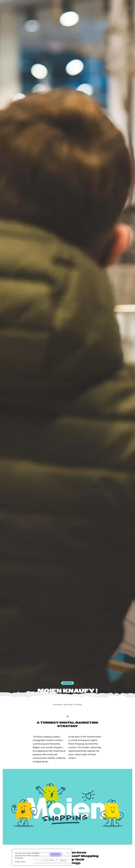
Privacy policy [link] (20, 862)
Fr (119, 8)
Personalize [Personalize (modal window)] (63, 860)
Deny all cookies (49, 860)
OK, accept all (56, 854)
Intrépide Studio (7, 8)
